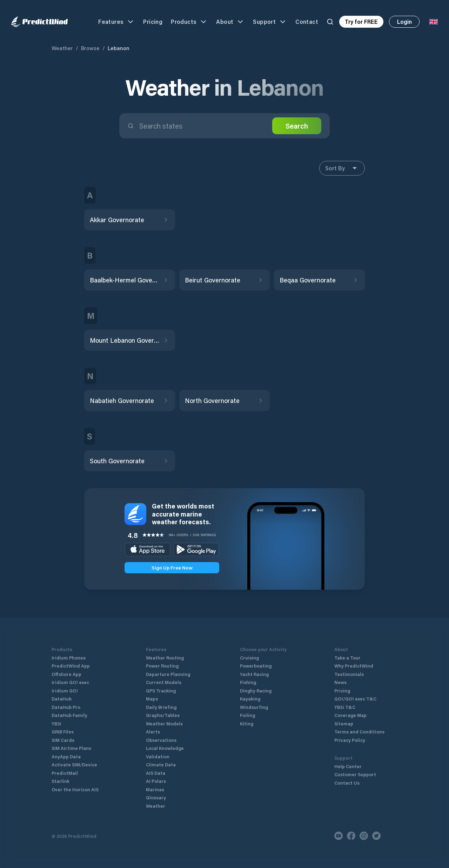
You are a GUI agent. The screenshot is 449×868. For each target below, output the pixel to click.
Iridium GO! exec (70, 682)
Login (404, 22)
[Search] (330, 22)
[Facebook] (351, 836)
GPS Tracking (161, 691)
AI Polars (156, 781)
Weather (62, 48)
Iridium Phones (69, 658)
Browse (90, 48)
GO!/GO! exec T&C (355, 699)
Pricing (153, 22)
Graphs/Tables (163, 715)
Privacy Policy (350, 740)
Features (116, 22)
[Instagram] (364, 836)
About (230, 22)
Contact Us (347, 783)
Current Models (164, 682)
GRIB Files (63, 732)
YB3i (56, 723)
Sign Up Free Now (172, 568)
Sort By (342, 168)
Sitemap (344, 723)
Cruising (249, 658)
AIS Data (156, 773)
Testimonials (349, 674)
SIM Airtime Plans (71, 748)
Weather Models (164, 723)
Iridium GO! (65, 691)
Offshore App (66, 674)
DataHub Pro (66, 707)
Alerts (153, 732)
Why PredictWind (354, 666)
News (340, 682)
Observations (161, 740)
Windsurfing (254, 707)
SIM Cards (63, 740)
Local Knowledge (165, 748)
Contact (307, 22)
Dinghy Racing (256, 691)
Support (270, 22)
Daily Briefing (161, 707)
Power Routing (162, 666)
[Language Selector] (434, 22)
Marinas (155, 789)
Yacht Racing (254, 674)
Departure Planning (168, 674)
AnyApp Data (66, 756)
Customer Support (355, 774)
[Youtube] (339, 836)
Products (189, 22)
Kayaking (250, 699)
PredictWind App (71, 666)
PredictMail (65, 773)
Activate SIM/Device (74, 764)
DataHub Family (69, 715)
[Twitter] (376, 836)
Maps (152, 699)
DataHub (62, 699)
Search (297, 126)
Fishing (248, 682)
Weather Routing (165, 658)
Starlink (61, 781)
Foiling (247, 715)
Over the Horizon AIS (75, 789)
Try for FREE (361, 22)
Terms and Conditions (359, 732)
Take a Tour (347, 658)
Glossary (156, 797)
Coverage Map (350, 715)
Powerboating (256, 666)
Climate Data (161, 764)
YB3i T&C (345, 707)
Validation (158, 756)
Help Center (348, 766)
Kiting (247, 723)
